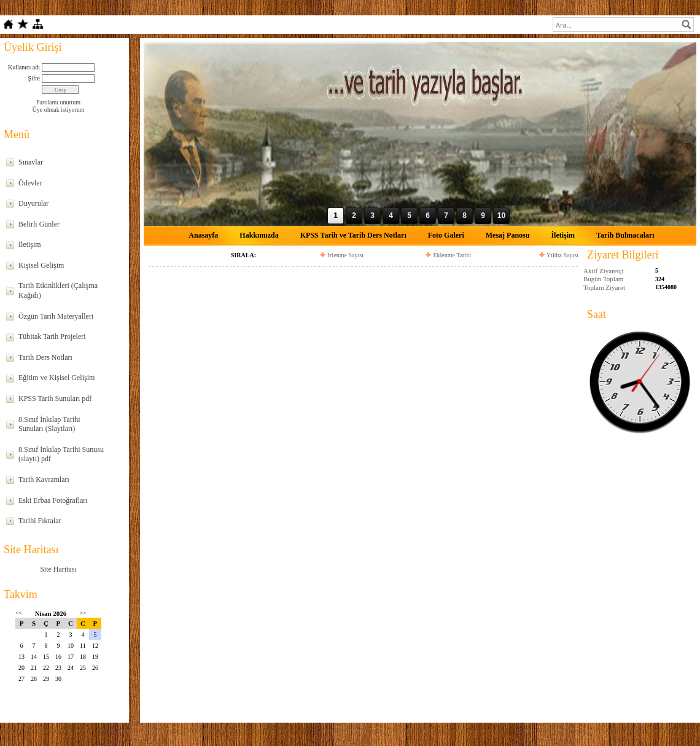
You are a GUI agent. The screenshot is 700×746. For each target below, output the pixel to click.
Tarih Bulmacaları (625, 235)
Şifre (34, 78)
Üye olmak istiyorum (59, 110)
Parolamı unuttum (58, 102)
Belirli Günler (39, 224)
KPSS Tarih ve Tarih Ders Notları (353, 235)
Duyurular (33, 203)
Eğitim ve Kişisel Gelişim (56, 378)
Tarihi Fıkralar (40, 521)
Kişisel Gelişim (41, 265)
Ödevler (30, 183)
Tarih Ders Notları (45, 357)
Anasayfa (203, 235)
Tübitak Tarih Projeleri (52, 336)
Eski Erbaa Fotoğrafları (53, 500)
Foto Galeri (446, 235)
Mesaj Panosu (508, 235)
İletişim (30, 244)
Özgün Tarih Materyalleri (56, 316)
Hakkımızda (259, 235)
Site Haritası (58, 569)
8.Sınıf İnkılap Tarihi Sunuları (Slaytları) (49, 424)
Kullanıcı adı (24, 67)
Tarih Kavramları (44, 480)
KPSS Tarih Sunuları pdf (55, 398)
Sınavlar (31, 162)
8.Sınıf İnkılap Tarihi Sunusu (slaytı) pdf (61, 454)
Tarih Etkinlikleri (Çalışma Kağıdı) (58, 290)
